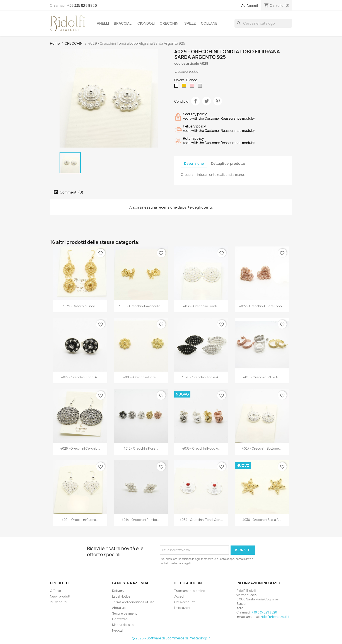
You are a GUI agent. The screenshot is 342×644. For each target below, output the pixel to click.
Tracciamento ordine (190, 591)
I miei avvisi (182, 608)
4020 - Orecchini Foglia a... (201, 377)
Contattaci (120, 619)
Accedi (179, 596)
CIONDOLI (146, 23)
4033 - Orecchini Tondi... (201, 306)
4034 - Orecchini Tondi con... (201, 520)
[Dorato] (185, 87)
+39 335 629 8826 (82, 5)
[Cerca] (263, 23)
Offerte (56, 591)
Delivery (118, 591)
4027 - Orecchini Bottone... (262, 448)
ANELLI (103, 23)
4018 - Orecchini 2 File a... (262, 377)
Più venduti (58, 602)
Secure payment (125, 613)
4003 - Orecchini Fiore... (141, 377)
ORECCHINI (169, 23)
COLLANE (209, 23)
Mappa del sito (123, 625)
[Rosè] (193, 87)
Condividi (195, 101)
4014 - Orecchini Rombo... (141, 520)
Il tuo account (189, 583)
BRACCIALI (123, 23)
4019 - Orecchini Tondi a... (80, 377)
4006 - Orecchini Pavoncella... (141, 306)
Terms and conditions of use (133, 602)
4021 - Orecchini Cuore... (80, 520)
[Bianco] (177, 87)
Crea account (185, 602)
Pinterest (218, 101)
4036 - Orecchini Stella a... (262, 520)
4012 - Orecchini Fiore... (141, 448)
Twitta (207, 101)
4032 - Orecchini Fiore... (80, 306)
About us (119, 608)
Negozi (117, 630)
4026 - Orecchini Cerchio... (80, 448)
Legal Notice (121, 596)
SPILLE (190, 23)
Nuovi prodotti (61, 596)
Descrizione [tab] (194, 164)
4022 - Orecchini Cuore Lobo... (262, 306)
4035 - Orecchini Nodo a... (201, 448)
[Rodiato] (201, 87)
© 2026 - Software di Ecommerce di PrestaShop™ (171, 638)
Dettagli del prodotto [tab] (228, 164)
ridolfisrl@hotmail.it (275, 617)
